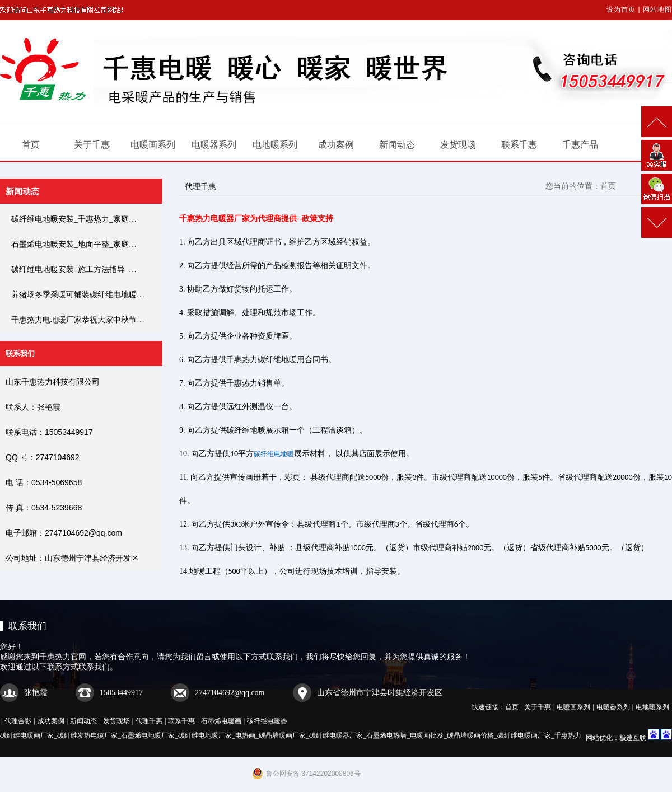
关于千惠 (92, 145)
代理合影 (18, 721)
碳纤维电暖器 (267, 721)
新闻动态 (397, 145)
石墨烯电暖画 (221, 721)
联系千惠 (519, 145)
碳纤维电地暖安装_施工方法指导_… (74, 270)
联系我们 (27, 626)
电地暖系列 (275, 145)
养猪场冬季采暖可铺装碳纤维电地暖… (78, 295)
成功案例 (336, 145)
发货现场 (458, 145)
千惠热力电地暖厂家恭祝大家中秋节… (78, 320)
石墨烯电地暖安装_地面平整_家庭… (74, 244)
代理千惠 (149, 721)
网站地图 (657, 10)
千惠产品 (580, 145)
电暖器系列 (214, 145)
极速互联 (633, 738)
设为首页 (621, 10)
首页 (31, 145)
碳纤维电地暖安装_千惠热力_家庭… (74, 219)
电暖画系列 (153, 145)
